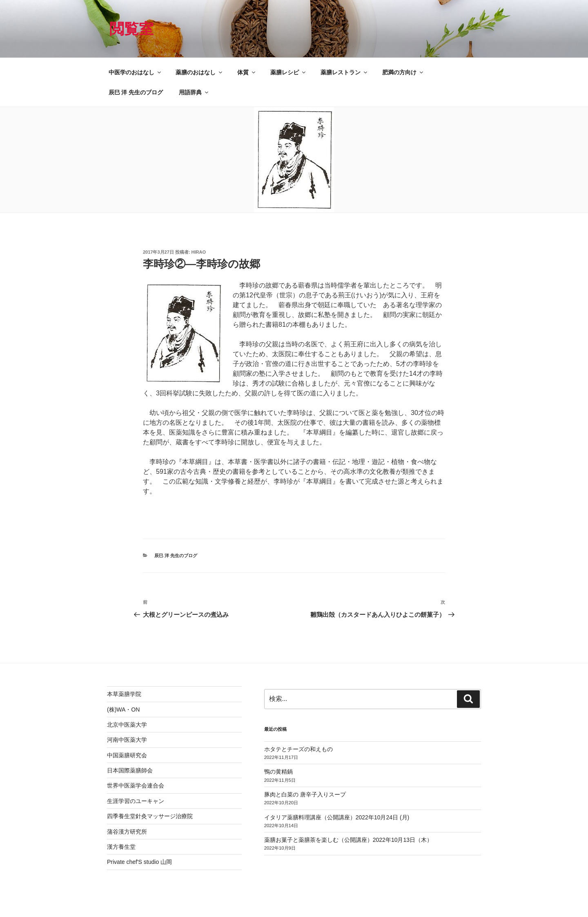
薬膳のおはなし (199, 72)
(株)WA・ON (123, 710)
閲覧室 (131, 29)
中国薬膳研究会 (127, 755)
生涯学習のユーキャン (136, 801)
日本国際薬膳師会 (130, 770)
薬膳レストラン (344, 72)
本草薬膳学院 (124, 694)
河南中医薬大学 (127, 740)
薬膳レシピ (288, 72)
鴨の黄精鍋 (278, 772)
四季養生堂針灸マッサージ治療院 (150, 816)
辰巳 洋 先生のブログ (136, 92)
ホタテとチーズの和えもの (298, 749)
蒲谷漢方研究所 (127, 832)
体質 (247, 72)
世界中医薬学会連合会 (136, 785)
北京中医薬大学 (127, 725)
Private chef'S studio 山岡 (139, 862)
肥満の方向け (403, 72)
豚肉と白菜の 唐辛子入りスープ (305, 794)
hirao (199, 252)
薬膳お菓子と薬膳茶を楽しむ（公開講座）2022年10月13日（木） (348, 840)
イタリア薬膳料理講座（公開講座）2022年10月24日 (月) (337, 817)
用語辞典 (194, 92)
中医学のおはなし (135, 72)
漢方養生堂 (121, 847)
